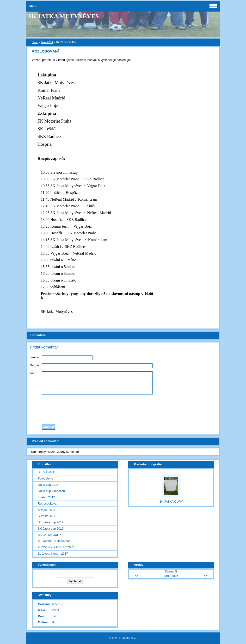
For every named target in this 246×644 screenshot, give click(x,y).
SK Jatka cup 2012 (51, 522)
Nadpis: (35, 365)
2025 (175, 576)
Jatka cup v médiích (51, 491)
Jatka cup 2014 (48, 485)
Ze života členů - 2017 (53, 554)
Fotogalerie (45, 478)
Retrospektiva (47, 503)
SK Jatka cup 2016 (51, 529)
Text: (33, 373)
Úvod (35, 42)
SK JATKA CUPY (49, 535)
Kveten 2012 (46, 497)
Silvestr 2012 (47, 516)
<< (137, 576)
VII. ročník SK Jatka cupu (55, 541)
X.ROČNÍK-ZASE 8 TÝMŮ (56, 547)
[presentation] (123, 408)
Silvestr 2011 (47, 510)
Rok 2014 (47, 42)
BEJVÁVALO (47, 472)
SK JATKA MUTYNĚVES (63, 16)
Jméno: (35, 357)
